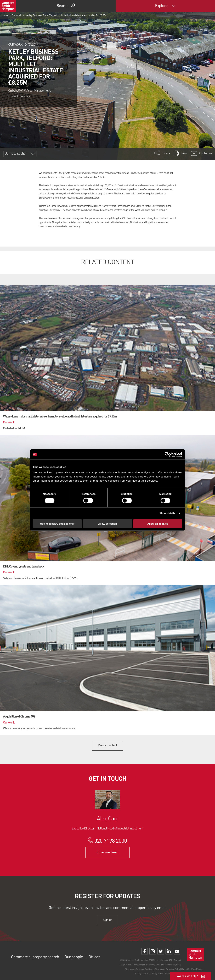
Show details (167, 513)
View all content (108, 745)
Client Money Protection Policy (167, 969)
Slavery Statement (156, 965)
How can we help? (187, 976)
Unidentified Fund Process (192, 969)
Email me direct (108, 852)
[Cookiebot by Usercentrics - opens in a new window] (167, 455)
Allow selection (107, 524)
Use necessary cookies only (57, 524)
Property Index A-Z (142, 974)
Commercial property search (35, 957)
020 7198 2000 (111, 841)
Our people (74, 957)
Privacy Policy (157, 974)
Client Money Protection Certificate (139, 969)
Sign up (107, 920)
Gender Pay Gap (173, 965)
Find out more (19, 97)
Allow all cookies (158, 524)
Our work (17, 15)
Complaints (143, 965)
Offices (94, 957)
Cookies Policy (130, 965)
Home (5, 15)
